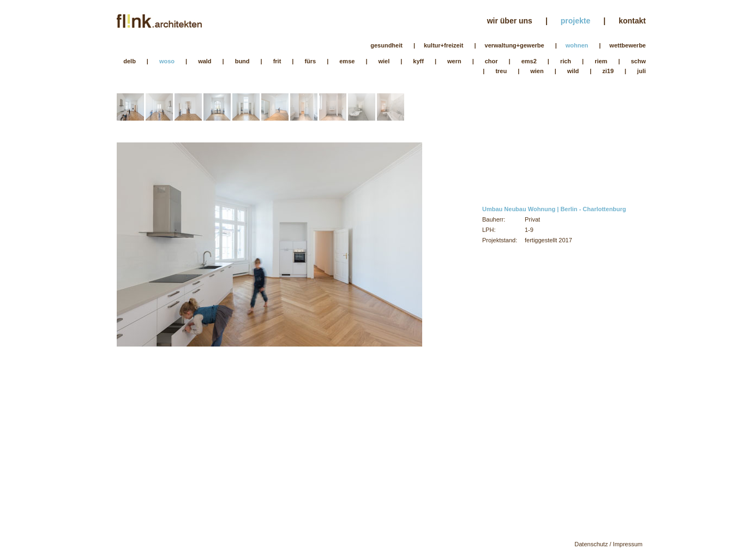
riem (601, 61)
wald (205, 61)
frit (277, 61)
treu (501, 71)
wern (454, 61)
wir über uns (510, 21)
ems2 (529, 61)
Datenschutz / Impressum (608, 544)
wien (537, 71)
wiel (384, 61)
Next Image (346, 295)
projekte (575, 21)
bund (242, 61)
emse (347, 61)
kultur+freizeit (443, 45)
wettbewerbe (628, 45)
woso (167, 61)
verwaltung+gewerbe (515, 45)
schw (638, 61)
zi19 (608, 71)
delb (130, 61)
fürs (310, 61)
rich (566, 61)
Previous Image (193, 295)
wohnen (577, 45)
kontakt (632, 21)
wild (573, 71)
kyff (418, 61)
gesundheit (386, 45)
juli (641, 71)
